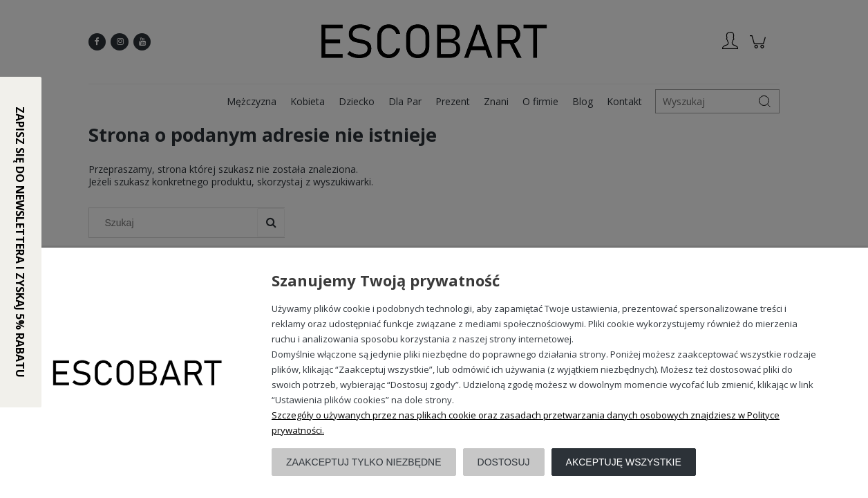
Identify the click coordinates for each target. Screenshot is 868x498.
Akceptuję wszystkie (624, 462)
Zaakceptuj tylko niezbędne (364, 462)
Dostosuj (504, 462)
